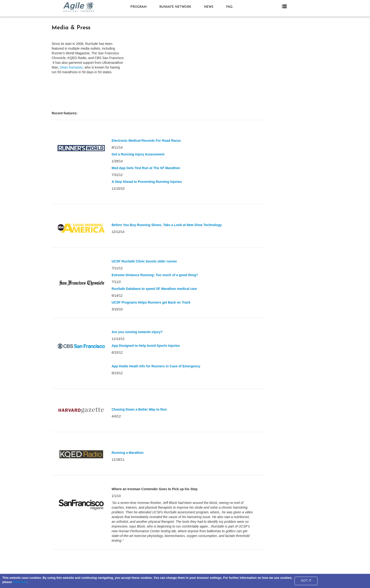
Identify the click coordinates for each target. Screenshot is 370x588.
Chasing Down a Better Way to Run (139, 409)
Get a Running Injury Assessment (138, 154)
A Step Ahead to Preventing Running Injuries (147, 182)
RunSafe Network (176, 7)
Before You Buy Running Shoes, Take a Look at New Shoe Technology (167, 225)
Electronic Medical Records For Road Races (146, 141)
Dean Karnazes (71, 67)
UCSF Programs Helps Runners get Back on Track (151, 302)
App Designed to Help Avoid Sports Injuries (146, 346)
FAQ (229, 7)
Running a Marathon (128, 453)
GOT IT (306, 581)
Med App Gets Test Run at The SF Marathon (146, 168)
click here (20, 582)
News (210, 7)
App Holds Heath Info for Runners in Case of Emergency (156, 366)
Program (140, 7)
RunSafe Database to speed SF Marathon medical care (154, 289)
